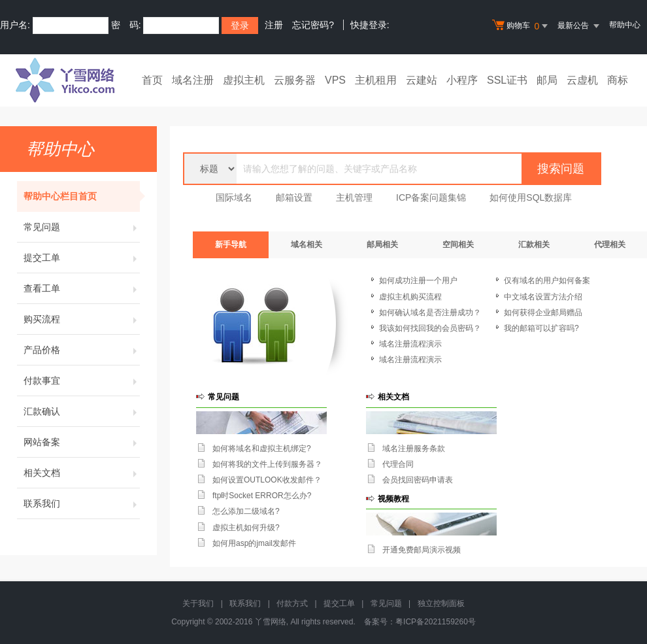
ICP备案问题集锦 (431, 197)
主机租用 (376, 80)
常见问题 (82, 227)
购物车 (522, 26)
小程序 (462, 80)
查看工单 (82, 288)
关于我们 (198, 603)
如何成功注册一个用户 (418, 280)
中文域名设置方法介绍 (543, 297)
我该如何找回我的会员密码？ (430, 328)
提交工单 (82, 258)
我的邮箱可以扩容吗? (541, 328)
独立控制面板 (441, 603)
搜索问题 (561, 169)
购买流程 (82, 319)
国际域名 (234, 197)
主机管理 (354, 197)
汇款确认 (82, 411)
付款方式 (292, 603)
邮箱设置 (294, 197)
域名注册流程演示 (410, 344)
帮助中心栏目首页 (82, 196)
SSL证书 (507, 80)
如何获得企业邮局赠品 (543, 313)
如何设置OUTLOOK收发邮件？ (267, 480)
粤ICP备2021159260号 (436, 622)
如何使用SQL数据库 (531, 197)
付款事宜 (82, 381)
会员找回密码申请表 (418, 480)
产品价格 (82, 350)
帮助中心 (625, 25)
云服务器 (295, 80)
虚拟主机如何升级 (244, 528)
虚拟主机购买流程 (410, 297)
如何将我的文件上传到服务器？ (267, 464)
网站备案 (82, 442)
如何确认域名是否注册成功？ (430, 313)
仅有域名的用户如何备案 (547, 280)
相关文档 (82, 473)
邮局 (547, 80)
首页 (152, 80)
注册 (274, 25)
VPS (335, 80)
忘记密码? (313, 25)
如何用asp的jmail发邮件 (254, 543)
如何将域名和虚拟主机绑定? (262, 449)
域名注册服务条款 (414, 449)
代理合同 (398, 464)
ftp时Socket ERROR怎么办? (262, 496)
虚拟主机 (244, 80)
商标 (618, 80)
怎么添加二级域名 (244, 511)
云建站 (422, 80)
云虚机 (582, 80)
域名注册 (193, 80)
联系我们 (82, 503)
